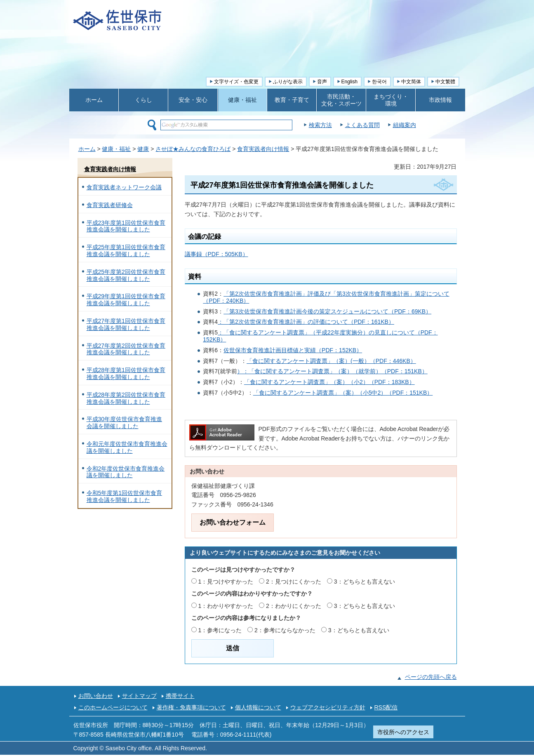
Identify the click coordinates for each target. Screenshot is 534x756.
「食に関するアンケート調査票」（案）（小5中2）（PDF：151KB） (343, 393)
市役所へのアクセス (403, 732)
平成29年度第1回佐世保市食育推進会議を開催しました (126, 300)
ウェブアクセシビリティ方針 (328, 707)
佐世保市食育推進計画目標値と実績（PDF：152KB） (293, 350)
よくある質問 (383, 125)
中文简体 (411, 82)
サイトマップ (139, 696)
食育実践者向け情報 (263, 149)
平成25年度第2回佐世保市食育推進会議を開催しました (126, 275)
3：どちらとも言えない (365, 582)
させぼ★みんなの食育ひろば (193, 149)
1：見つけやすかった (226, 582)
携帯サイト (180, 696)
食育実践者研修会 (110, 205)
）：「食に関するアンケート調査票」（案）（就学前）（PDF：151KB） (332, 371)
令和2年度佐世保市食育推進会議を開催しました (126, 472)
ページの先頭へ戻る (431, 677)
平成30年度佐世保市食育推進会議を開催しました (125, 423)
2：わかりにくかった (294, 606)
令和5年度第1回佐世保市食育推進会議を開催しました (125, 496)
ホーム (94, 100)
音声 (322, 82)
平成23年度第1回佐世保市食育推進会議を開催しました (126, 226)
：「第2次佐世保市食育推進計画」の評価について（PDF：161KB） (306, 322)
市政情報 (440, 100)
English (349, 82)
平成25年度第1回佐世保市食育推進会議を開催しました (126, 251)
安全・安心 (193, 100)
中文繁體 (445, 82)
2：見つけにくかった (294, 582)
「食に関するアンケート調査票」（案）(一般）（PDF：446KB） (331, 361)
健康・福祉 (242, 100)
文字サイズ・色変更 (236, 82)
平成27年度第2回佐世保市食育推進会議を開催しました (126, 349)
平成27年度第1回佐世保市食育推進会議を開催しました (126, 324)
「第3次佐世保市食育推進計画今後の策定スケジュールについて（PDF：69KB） (327, 311)
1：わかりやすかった (226, 606)
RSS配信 (386, 707)
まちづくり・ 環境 (391, 100)
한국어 (379, 82)
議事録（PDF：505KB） (216, 254)
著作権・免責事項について (191, 707)
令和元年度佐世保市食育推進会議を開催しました (127, 447)
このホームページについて (113, 707)
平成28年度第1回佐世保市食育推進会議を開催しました (126, 373)
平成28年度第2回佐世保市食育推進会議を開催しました (126, 398)
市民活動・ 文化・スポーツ (341, 100)
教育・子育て (292, 100)
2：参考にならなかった (285, 630)
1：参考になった (220, 630)
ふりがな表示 (288, 82)
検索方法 (341, 125)
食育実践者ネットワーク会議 (124, 187)
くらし (143, 100)
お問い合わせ (96, 696)
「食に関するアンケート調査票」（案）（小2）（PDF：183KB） (329, 382)
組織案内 (425, 125)
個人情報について (258, 707)
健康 (143, 149)
